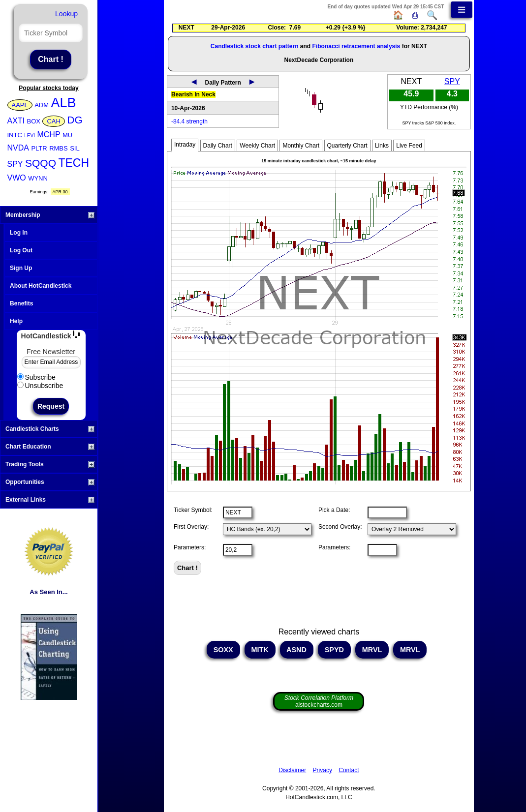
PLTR (39, 148)
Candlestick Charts (50, 429)
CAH (53, 121)
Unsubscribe (40, 386)
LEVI (30, 135)
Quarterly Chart (347, 146)
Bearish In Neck (193, 94)
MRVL (372, 650)
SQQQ (41, 163)
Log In (19, 233)
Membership (50, 215)
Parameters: (190, 547)
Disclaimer (292, 770)
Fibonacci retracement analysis (356, 46)
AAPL (20, 105)
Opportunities (50, 482)
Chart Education (50, 447)
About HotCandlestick (41, 286)
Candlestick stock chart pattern (255, 46)
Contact (349, 770)
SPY (15, 164)
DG (75, 120)
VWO (17, 178)
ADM (42, 105)
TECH (74, 163)
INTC (15, 135)
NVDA (18, 148)
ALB (64, 103)
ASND (297, 650)
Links (382, 146)
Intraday (185, 145)
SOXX (223, 650)
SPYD (334, 650)
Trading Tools (50, 464)
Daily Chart (218, 146)
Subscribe (36, 377)
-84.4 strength (189, 121)
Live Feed (409, 146)
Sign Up (21, 268)
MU (67, 135)
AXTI (16, 121)
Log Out (21, 250)
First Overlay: (191, 527)
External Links (50, 500)
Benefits (21, 303)
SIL (75, 148)
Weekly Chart (257, 146)
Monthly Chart (301, 146)
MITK (260, 650)
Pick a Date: (334, 510)
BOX (34, 121)
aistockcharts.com (319, 701)
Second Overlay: (340, 527)
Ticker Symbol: (193, 510)
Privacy (323, 770)
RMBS (59, 148)
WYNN (38, 178)
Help (16, 321)
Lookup (66, 14)
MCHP (48, 135)
